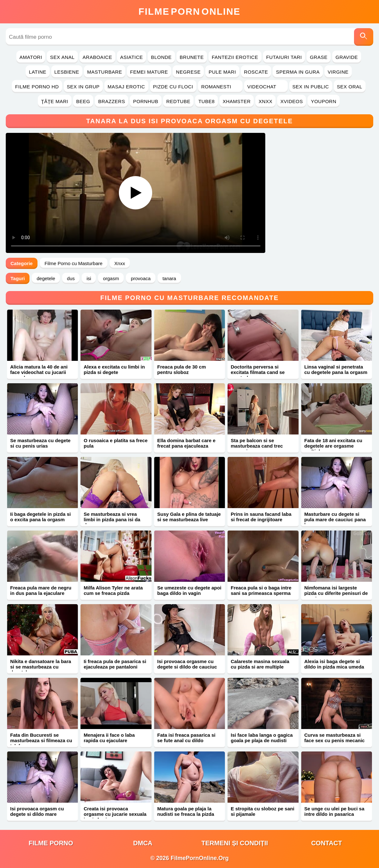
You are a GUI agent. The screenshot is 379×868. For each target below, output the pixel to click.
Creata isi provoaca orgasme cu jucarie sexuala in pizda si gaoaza (115, 814)
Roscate (256, 72)
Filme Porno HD (37, 87)
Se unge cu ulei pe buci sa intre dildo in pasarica (334, 811)
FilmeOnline (189, 12)
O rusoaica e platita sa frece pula (115, 443)
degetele (46, 278)
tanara (169, 278)
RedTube (178, 101)
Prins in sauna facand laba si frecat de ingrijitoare (261, 517)
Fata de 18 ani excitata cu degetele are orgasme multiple (333, 446)
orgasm (111, 278)
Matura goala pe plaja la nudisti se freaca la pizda (186, 811)
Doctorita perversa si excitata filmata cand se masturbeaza (258, 372)
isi (89, 278)
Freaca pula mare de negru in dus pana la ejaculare (41, 590)
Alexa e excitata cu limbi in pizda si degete (114, 369)
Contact (326, 843)
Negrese (188, 72)
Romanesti (220, 87)
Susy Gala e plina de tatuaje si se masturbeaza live (189, 517)
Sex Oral (350, 87)
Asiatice (132, 57)
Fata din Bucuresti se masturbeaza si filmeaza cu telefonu (41, 740)
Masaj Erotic (126, 87)
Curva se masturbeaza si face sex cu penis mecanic (334, 738)
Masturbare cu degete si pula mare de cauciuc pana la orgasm (335, 519)
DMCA (143, 843)
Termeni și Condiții (235, 843)
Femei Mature (149, 72)
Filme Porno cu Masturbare (74, 263)
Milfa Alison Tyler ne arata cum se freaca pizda (113, 590)
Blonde (161, 57)
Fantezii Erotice (235, 57)
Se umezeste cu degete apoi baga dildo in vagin (189, 590)
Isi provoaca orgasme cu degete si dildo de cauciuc (187, 664)
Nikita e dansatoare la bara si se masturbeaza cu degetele (41, 667)
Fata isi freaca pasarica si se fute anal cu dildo (186, 738)
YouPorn (323, 101)
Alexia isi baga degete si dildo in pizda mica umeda (334, 664)
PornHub (146, 101)
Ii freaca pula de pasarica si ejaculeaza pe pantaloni (115, 664)
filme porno (51, 843)
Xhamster (237, 101)
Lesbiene (67, 72)
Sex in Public (311, 87)
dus (71, 278)
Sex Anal (62, 57)
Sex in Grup (83, 87)
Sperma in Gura (298, 72)
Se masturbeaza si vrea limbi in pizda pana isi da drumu (112, 519)
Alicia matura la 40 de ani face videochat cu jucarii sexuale (39, 372)
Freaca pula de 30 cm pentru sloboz (182, 369)
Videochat (266, 87)
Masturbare (105, 72)
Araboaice (97, 57)
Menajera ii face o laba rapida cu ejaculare (109, 738)
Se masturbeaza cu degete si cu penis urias (40, 443)
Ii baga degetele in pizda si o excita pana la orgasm (41, 517)
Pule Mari (222, 72)
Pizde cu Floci (173, 87)
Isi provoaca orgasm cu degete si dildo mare (37, 811)
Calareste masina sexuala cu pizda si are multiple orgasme (260, 667)
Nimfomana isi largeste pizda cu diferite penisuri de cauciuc (336, 593)
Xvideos (292, 101)
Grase (319, 57)
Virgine (338, 72)
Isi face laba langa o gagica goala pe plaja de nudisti (262, 738)
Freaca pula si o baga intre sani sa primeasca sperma (261, 590)
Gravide (347, 57)
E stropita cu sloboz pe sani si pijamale (262, 811)
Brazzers (111, 101)
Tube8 (206, 101)
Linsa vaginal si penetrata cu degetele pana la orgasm (336, 369)
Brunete (192, 57)
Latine (37, 72)
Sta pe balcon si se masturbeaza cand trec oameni (257, 446)
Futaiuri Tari (284, 57)
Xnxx (265, 101)
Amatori (31, 57)
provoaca (141, 278)
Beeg (83, 101)
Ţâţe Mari (55, 101)
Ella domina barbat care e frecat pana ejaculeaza (186, 443)
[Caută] (364, 37)
